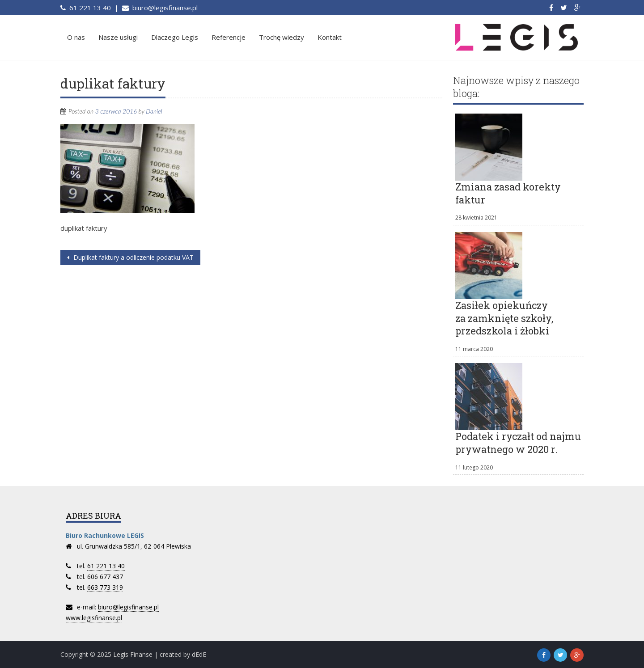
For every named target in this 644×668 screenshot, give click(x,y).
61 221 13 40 (89, 8)
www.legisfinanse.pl (94, 618)
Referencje (229, 37)
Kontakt (330, 37)
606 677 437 (105, 577)
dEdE (199, 654)
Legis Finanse (133, 654)
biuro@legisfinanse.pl (164, 8)
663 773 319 (105, 587)
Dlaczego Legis (175, 37)
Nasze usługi (118, 37)
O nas (76, 37)
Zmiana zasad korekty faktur (508, 193)
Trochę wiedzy (282, 37)
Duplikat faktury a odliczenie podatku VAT (133, 257)
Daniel (154, 111)
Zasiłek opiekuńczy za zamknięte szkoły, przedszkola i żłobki (504, 318)
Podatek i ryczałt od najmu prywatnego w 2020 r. (518, 443)
